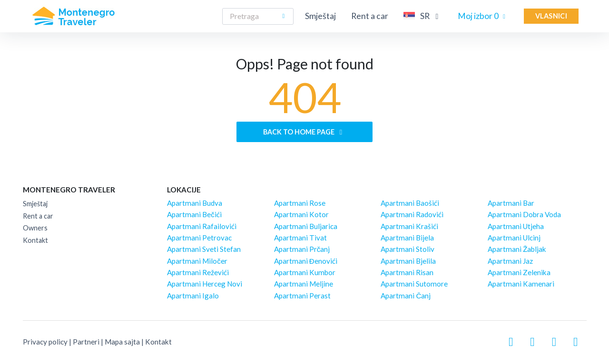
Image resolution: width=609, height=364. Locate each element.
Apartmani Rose (300, 203)
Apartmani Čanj (406, 296)
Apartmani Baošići (410, 203)
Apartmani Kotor (301, 214)
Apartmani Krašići (409, 226)
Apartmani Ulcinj (514, 238)
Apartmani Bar (511, 203)
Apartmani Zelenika (519, 272)
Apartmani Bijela (407, 238)
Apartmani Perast (302, 296)
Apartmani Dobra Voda (524, 214)
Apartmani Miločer (197, 261)
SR (423, 16)
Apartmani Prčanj (302, 249)
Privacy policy (45, 342)
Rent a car (370, 16)
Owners (35, 228)
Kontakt (35, 240)
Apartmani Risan (407, 272)
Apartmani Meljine (304, 284)
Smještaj (320, 16)
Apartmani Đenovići (306, 261)
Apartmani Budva (195, 203)
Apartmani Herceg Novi (205, 284)
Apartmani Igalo (193, 296)
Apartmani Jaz (510, 261)
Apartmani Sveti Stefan (204, 249)
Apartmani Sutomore (414, 284)
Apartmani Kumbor (305, 272)
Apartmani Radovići (412, 214)
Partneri (86, 342)
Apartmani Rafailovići (202, 226)
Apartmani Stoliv (408, 249)
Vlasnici (551, 16)
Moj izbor (483, 16)
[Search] (258, 16)
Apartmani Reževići (198, 272)
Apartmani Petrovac (199, 238)
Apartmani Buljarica (306, 226)
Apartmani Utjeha (516, 226)
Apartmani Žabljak (517, 249)
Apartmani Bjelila (408, 261)
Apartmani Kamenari (521, 284)
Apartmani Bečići (194, 214)
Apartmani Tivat (300, 238)
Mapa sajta (122, 342)
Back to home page (304, 132)
